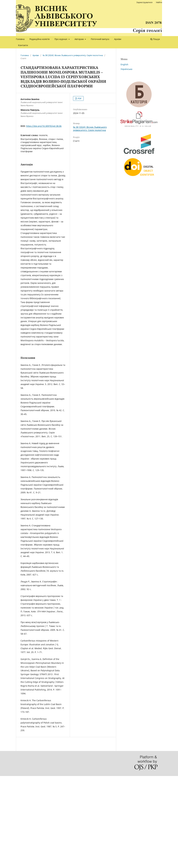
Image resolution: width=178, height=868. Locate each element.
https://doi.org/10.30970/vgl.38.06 (44, 126)
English (124, 64)
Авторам (79, 39)
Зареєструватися (144, 2)
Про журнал (61, 39)
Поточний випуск (100, 39)
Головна (20, 39)
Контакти (23, 45)
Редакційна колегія (40, 39)
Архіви (118, 39)
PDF (79, 98)
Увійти (159, 2)
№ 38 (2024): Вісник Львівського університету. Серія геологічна (73, 55)
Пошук (155, 39)
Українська (126, 69)
